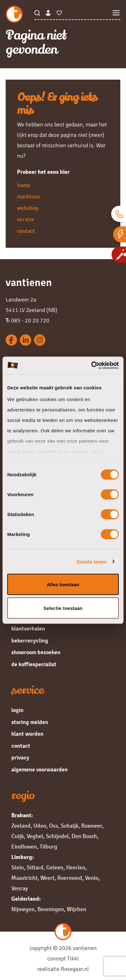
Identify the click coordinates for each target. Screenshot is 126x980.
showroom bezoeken (36, 652)
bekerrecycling (30, 641)
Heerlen (76, 867)
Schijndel (57, 836)
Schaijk (70, 826)
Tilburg (49, 847)
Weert (47, 878)
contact (26, 231)
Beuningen (51, 909)
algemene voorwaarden (40, 770)
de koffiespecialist (34, 664)
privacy (20, 758)
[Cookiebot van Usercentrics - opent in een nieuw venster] (91, 365)
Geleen (55, 867)
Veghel (35, 836)
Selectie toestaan (63, 608)
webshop (28, 208)
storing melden (30, 722)
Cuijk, (18, 836)
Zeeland (21, 826)
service (26, 219)
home (24, 185)
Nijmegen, (24, 909)
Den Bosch (84, 836)
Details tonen (92, 561)
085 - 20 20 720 (28, 320)
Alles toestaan (63, 584)
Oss (54, 826)
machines (29, 197)
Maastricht (24, 878)
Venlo (92, 878)
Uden (40, 826)
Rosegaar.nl (75, 969)
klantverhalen (28, 629)
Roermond (70, 878)
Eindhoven (24, 847)
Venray (20, 888)
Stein (18, 867)
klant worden (27, 734)
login (17, 710)
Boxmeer (92, 826)
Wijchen (77, 909)
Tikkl (73, 959)
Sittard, (36, 867)
